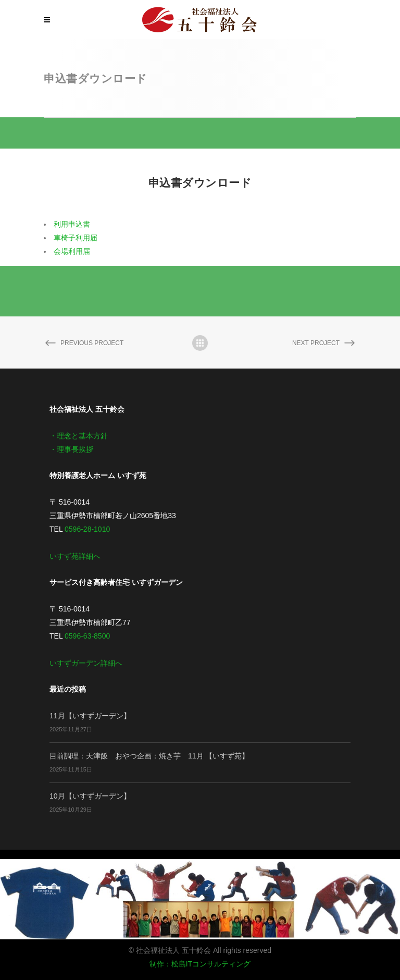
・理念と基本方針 (79, 436)
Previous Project (84, 344)
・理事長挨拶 (71, 449)
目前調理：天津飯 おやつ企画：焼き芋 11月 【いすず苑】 (149, 756)
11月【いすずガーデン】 (90, 716)
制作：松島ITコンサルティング (200, 964)
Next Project (324, 344)
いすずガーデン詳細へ (86, 663)
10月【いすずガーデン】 (90, 796)
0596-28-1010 (87, 529)
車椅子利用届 (76, 238)
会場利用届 (72, 251)
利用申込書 (72, 224)
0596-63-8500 (87, 636)
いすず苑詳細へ (75, 556)
